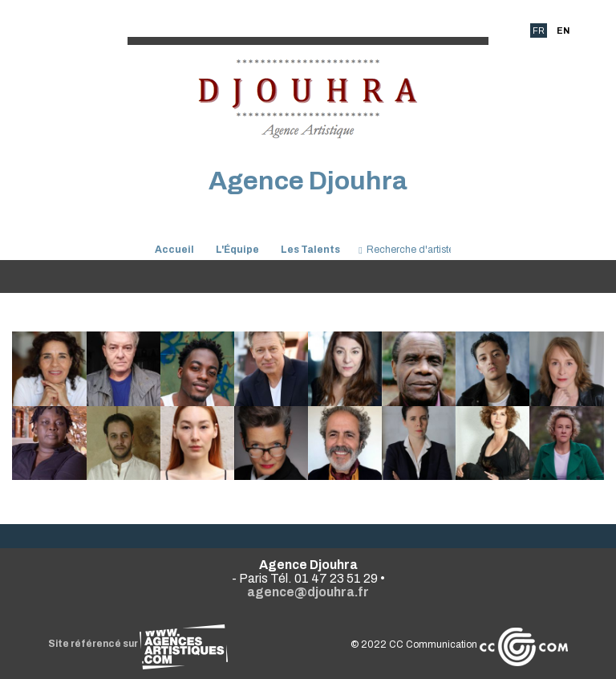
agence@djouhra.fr (308, 592)
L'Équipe (237, 250)
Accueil (174, 250)
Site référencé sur (138, 644)
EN (563, 30)
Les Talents (310, 250)
